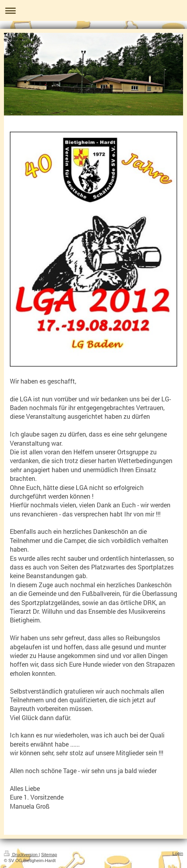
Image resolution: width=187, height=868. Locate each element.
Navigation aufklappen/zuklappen (93, 10)
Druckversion (21, 855)
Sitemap (49, 855)
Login (178, 853)
